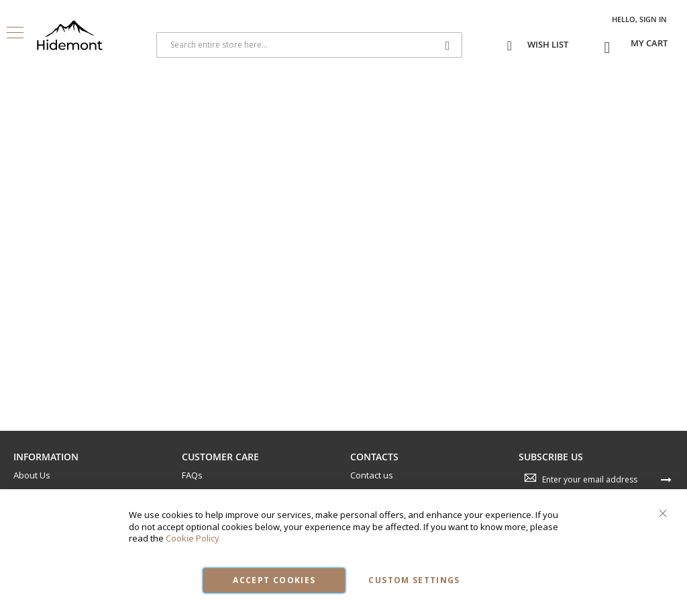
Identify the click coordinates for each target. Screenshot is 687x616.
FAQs (192, 475)
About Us (32, 475)
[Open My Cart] (649, 44)
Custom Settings (414, 580)
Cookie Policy (193, 538)
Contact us (372, 475)
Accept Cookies (274, 580)
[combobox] (309, 45)
